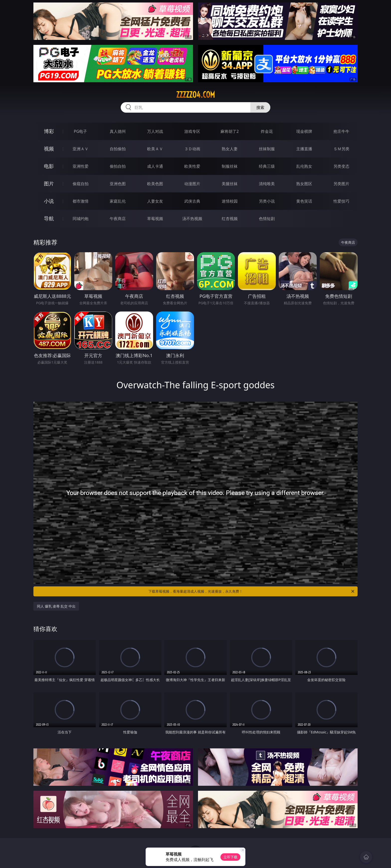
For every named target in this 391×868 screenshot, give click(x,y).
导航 (49, 218)
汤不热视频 (192, 219)
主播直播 (304, 149)
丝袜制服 (267, 149)
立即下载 (230, 857)
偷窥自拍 (81, 184)
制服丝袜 (230, 166)
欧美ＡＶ (155, 149)
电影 (49, 166)
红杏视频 (230, 219)
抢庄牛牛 (341, 131)
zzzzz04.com (195, 95)
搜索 (260, 107)
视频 (49, 149)
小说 (49, 201)
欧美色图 (155, 184)
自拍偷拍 (118, 149)
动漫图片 (192, 184)
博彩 (49, 131)
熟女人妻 (230, 149)
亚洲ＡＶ (81, 149)
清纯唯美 (267, 184)
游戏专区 (192, 131)
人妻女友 (155, 201)
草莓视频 (155, 219)
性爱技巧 (341, 201)
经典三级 (267, 166)
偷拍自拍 (118, 166)
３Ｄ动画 (192, 149)
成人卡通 (155, 166)
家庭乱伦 (118, 201)
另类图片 (341, 184)
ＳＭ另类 (341, 149)
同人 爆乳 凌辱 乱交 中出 (56, 606)
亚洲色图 (118, 184)
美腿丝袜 (230, 184)
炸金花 (267, 131)
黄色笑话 (304, 201)
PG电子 (80, 131)
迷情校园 (230, 201)
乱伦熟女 (304, 166)
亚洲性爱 (81, 166)
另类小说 (267, 201)
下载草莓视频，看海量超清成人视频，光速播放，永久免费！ (252, 591)
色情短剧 (267, 219)
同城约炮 (81, 219)
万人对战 (155, 131)
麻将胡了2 (230, 131)
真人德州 (118, 131)
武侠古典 (192, 201)
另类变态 (341, 166)
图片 (49, 184)
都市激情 (81, 201)
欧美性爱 (192, 166)
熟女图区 (304, 184)
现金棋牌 (304, 131)
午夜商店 (118, 219)
